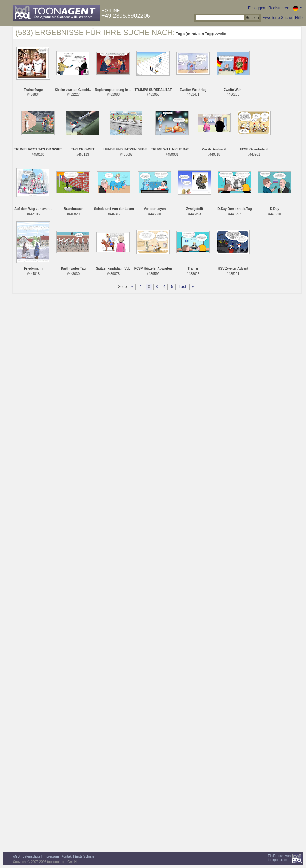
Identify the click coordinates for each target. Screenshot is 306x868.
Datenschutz (31, 857)
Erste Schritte (85, 857)
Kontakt (67, 857)
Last (182, 287)
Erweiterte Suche (277, 18)
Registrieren (279, 8)
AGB (16, 857)
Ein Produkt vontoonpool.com (279, 858)
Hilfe (299, 18)
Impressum (51, 857)
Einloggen (257, 8)
